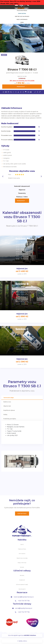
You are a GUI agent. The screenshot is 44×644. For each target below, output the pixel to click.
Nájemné (22, 190)
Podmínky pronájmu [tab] (10, 419)
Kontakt (22, 567)
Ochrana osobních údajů (22, 584)
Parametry (22, 193)
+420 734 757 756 (22, 601)
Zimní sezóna (22, 13)
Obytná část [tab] (7, 406)
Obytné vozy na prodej (22, 16)
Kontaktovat (22, 514)
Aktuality (22, 575)
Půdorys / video (22, 197)
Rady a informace (22, 19)
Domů (22, 544)
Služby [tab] (5, 415)
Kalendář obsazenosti (22, 186)
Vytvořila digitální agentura (22, 635)
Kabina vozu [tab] (7, 402)
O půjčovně (22, 580)
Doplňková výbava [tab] (9, 410)
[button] (6, 38)
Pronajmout (22, 87)
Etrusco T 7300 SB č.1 (22, 69)
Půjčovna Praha (22, 11)
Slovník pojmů (22, 589)
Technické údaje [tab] (9, 398)
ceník (22, 22)
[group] (22, 38)
